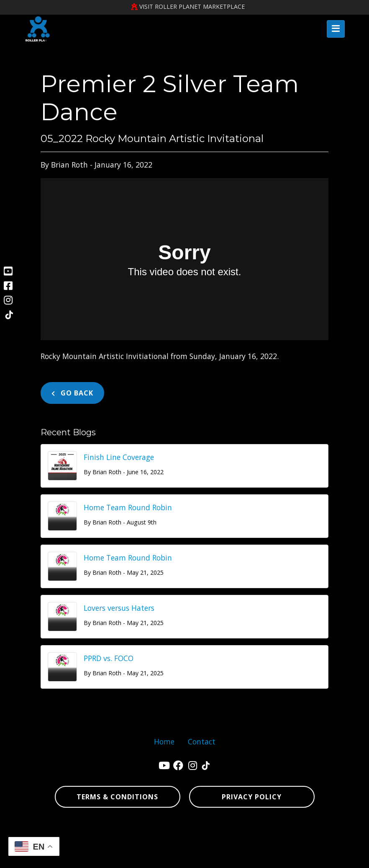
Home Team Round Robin (128, 507)
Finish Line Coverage (119, 457)
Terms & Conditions (117, 797)
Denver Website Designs (208, 831)
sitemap (150, 858)
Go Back (72, 393)
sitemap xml (184, 858)
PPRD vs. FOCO (109, 658)
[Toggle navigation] (336, 29)
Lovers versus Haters (119, 608)
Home (164, 741)
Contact (202, 741)
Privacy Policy (252, 797)
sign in (221, 858)
